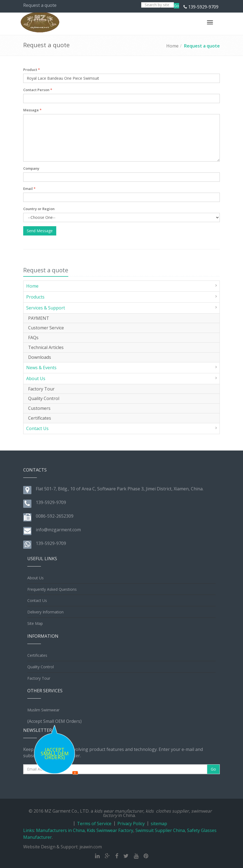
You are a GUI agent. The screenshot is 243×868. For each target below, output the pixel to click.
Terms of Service (94, 824)
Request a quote (202, 46)
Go (177, 6)
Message (32, 110)
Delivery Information (45, 612)
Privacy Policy (131, 824)
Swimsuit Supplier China (160, 830)
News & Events (41, 368)
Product (32, 70)
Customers (39, 408)
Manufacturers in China (60, 830)
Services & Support (46, 308)
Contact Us (37, 428)
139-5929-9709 (203, 7)
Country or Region (39, 209)
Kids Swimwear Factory (110, 830)
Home (172, 46)
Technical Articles (46, 347)
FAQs (33, 338)
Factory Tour (41, 389)
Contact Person (38, 90)
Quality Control (44, 398)
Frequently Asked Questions (52, 589)
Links (29, 830)
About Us (36, 378)
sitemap (159, 824)
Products (35, 297)
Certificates (40, 418)
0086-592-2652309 (55, 516)
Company (31, 168)
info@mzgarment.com (58, 530)
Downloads (40, 357)
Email (29, 189)
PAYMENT (39, 318)
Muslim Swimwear (43, 710)
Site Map (35, 623)
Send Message (40, 231)
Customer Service (46, 328)
